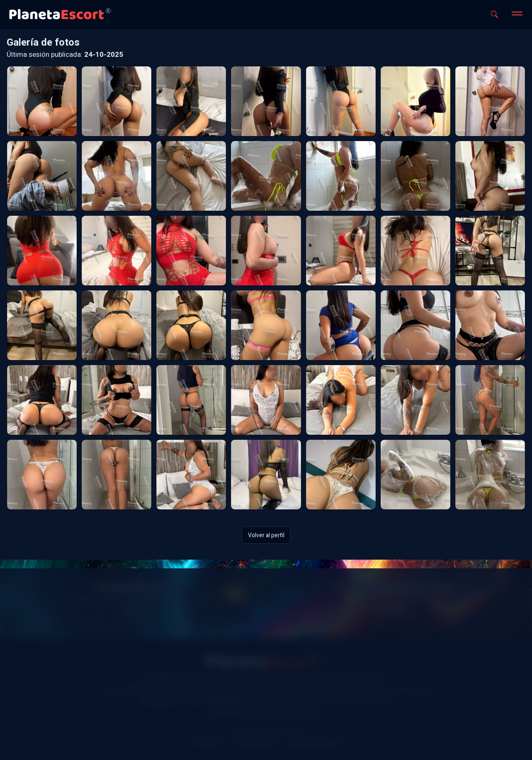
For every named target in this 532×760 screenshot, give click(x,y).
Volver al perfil (266, 535)
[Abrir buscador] (494, 14)
